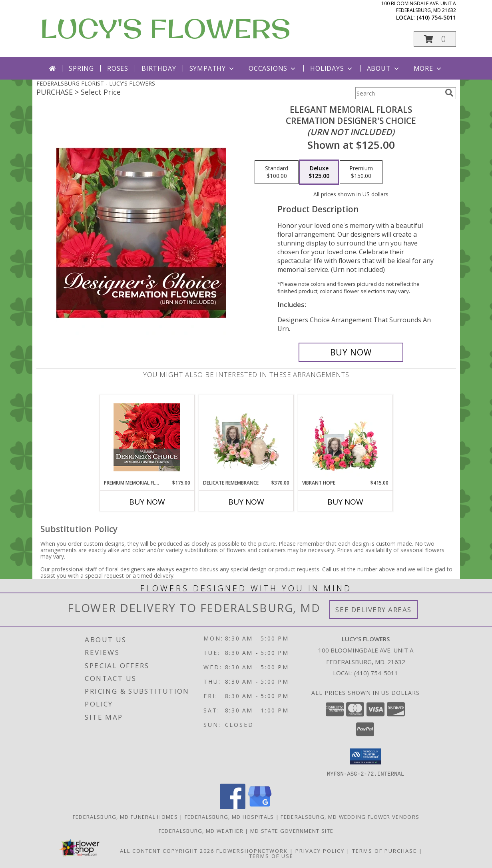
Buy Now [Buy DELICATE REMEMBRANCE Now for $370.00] (246, 502)
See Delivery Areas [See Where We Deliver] (373, 610)
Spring (81, 68)
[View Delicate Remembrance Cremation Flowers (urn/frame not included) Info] (246, 437)
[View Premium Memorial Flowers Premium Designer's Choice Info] (147, 437)
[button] (435, 39)
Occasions (273, 68)
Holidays (332, 68)
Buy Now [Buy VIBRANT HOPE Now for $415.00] (345, 502)
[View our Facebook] (233, 807)
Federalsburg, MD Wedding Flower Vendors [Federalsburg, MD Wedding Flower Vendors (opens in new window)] (350, 816)
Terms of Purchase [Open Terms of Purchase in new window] (384, 850)
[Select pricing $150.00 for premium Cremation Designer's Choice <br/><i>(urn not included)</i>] (361, 172)
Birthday (159, 68)
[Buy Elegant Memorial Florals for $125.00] (351, 352)
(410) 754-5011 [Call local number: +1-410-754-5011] (436, 17)
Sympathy (212, 68)
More (428, 68)
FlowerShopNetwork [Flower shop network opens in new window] (252, 850)
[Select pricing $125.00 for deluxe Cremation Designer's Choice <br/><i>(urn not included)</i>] (319, 172)
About (384, 68)
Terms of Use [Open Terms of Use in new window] (271, 856)
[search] (449, 93)
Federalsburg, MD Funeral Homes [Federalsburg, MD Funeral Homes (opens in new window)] (125, 816)
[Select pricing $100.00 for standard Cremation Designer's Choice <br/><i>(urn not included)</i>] (277, 172)
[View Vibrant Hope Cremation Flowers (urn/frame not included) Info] (345, 437)
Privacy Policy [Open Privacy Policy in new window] (320, 850)
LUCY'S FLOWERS (165, 28)
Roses (118, 68)
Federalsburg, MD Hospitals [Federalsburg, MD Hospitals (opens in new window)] (229, 816)
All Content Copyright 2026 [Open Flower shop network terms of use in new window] (167, 850)
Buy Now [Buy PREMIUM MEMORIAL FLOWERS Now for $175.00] (147, 502)
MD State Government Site (292, 830)
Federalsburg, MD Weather (201, 830)
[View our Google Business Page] (260, 807)
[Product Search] (398, 93)
